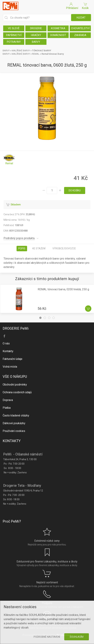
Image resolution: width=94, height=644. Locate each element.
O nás (6, 343)
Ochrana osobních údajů (17, 392)
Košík (85, 6)
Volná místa (10, 367)
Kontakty (8, 351)
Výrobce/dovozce (64, 248)
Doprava (8, 400)
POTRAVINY (14, 42)
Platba (7, 408)
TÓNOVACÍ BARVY (42, 51)
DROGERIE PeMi (16, 328)
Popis (22, 248)
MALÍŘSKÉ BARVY (21, 51)
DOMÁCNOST (58, 35)
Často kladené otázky (16, 415)
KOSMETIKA (58, 28)
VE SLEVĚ (14, 28)
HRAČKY (36, 35)
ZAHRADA (80, 35)
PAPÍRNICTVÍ (14, 35)
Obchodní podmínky (15, 385)
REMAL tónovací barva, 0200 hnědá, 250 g (63, 289)
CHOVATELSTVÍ (80, 28)
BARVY (36, 42)
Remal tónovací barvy (53, 54)
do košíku (75, 190)
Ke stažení (39, 248)
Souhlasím (77, 637)
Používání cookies (14, 431)
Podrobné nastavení (47, 637)
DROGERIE (36, 28)
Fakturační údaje (12, 359)
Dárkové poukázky (14, 423)
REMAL (36, 54)
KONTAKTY (12, 441)
